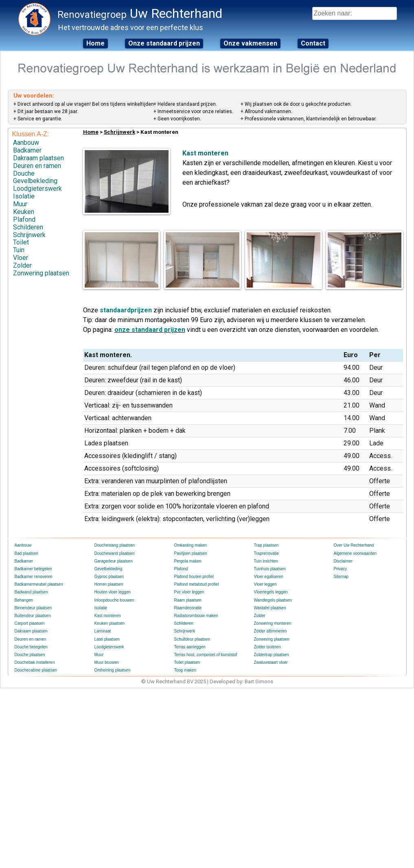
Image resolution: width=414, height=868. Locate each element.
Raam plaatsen (188, 600)
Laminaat (103, 631)
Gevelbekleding (35, 181)
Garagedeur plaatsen (114, 561)
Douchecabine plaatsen (36, 670)
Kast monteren (108, 616)
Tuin (19, 250)
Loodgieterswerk (37, 189)
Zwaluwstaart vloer (271, 662)
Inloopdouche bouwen (114, 600)
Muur (20, 204)
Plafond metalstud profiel (197, 584)
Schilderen (28, 227)
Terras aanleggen (190, 647)
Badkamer (27, 150)
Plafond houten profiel (194, 577)
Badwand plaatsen (31, 592)
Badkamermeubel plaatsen (39, 584)
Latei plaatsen (107, 639)
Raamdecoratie (188, 608)
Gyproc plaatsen (109, 577)
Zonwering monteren (273, 623)
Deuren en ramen (37, 166)
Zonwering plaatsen (41, 273)
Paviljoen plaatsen (191, 553)
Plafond (24, 219)
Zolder (22, 265)
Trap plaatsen (266, 545)
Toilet (21, 242)
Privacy (341, 569)
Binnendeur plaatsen (33, 608)
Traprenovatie (266, 553)
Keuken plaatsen (110, 623)
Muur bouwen (107, 662)
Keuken (24, 212)
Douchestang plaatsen (115, 545)
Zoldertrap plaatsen (272, 655)
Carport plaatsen (30, 623)
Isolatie (24, 196)
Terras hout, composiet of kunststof (206, 655)
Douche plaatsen (30, 655)
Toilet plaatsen (187, 662)
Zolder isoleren (267, 647)
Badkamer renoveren (34, 577)
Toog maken (185, 670)
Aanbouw (26, 143)
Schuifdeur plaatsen (192, 639)
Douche (24, 173)
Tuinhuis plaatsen (270, 569)
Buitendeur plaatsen (33, 616)
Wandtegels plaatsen (273, 600)
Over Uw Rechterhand (354, 545)
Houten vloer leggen (113, 592)
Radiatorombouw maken (196, 616)
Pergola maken (188, 561)
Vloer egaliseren (269, 577)
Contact (313, 43)
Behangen (24, 600)
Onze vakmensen (250, 43)
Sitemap (341, 577)
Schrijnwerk (29, 235)
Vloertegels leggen (271, 592)
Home (95, 43)
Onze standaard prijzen (164, 43)
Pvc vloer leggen (189, 592)
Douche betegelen (31, 647)
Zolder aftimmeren (271, 631)
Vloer (21, 258)
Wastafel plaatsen (270, 608)
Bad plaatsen (26, 553)
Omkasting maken (191, 545)
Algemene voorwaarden (355, 553)
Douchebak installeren (35, 662)
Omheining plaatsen (113, 670)
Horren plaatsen (109, 584)
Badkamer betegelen (33, 569)
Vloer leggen (265, 584)
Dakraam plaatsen (38, 158)
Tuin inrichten (266, 561)
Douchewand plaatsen (115, 553)
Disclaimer (343, 561)
